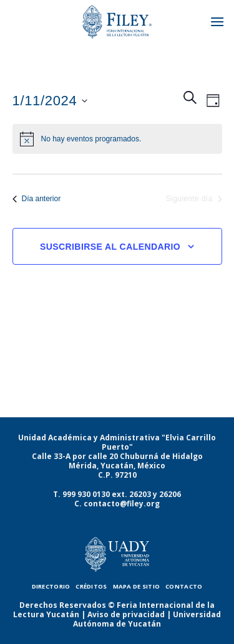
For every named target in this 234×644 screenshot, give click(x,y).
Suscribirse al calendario (110, 247)
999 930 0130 (86, 494)
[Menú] (217, 21)
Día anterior (37, 199)
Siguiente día (194, 199)
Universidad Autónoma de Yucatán (147, 619)
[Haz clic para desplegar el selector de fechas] (50, 101)
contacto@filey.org (122, 504)
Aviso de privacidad (126, 614)
